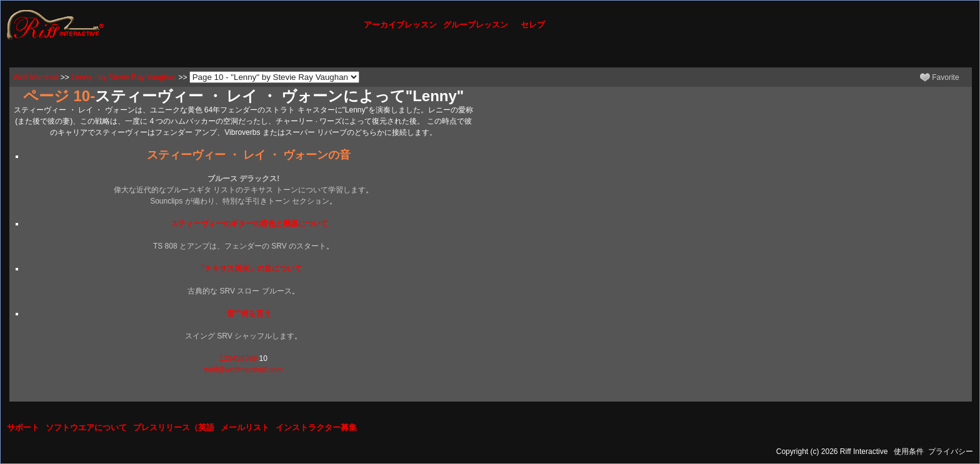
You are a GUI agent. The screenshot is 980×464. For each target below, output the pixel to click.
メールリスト (245, 427)
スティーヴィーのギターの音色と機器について (249, 224)
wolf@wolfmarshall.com (243, 370)
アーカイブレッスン (400, 25)
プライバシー (951, 452)
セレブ (533, 25)
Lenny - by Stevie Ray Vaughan (124, 77)
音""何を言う (249, 313)
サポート (23, 427)
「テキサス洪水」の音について (249, 269)
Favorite (940, 77)
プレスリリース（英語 (174, 427)
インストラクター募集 (316, 427)
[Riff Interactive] (56, 24)
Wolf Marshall (36, 77)
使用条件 (909, 452)
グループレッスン (476, 25)
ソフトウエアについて (86, 427)
